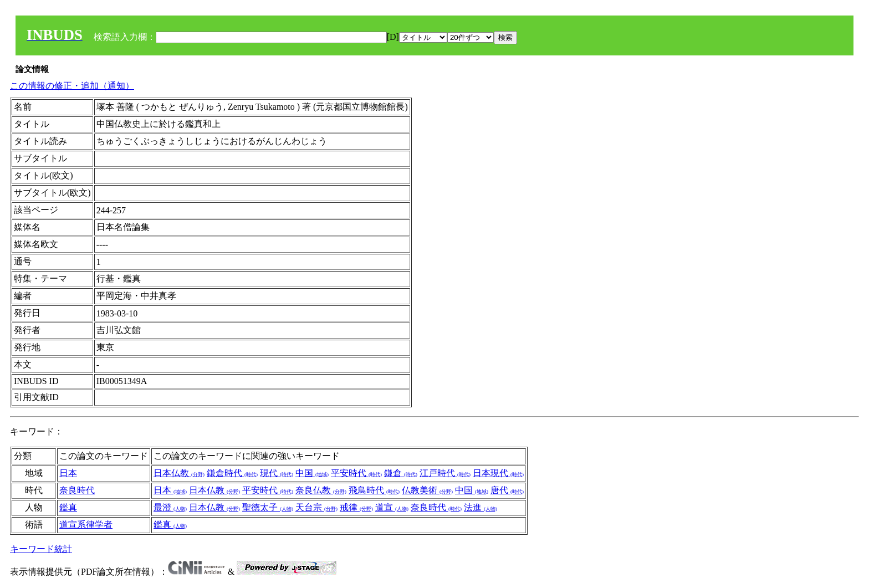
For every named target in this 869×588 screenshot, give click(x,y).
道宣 (392, 507)
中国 (312, 473)
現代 (277, 473)
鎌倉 (401, 473)
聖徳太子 (268, 507)
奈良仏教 (321, 490)
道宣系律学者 (86, 525)
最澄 (170, 507)
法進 (480, 507)
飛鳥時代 (374, 490)
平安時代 (356, 473)
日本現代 (498, 473)
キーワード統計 (41, 549)
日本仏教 (179, 473)
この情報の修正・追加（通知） (72, 86)
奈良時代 (77, 490)
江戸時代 (445, 473)
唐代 (507, 490)
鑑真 (68, 507)
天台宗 (316, 507)
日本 (68, 473)
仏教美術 (427, 490)
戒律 (356, 507)
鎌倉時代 (232, 473)
